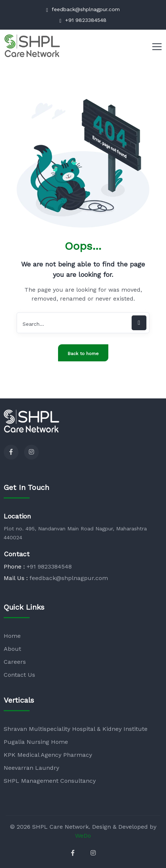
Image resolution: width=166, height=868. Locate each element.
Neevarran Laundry (31, 768)
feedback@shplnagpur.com (83, 10)
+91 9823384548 (83, 20)
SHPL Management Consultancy (50, 781)
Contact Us (19, 675)
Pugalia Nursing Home (36, 742)
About (12, 649)
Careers (15, 662)
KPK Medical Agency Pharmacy (48, 755)
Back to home (83, 354)
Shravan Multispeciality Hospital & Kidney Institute (76, 729)
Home (12, 636)
